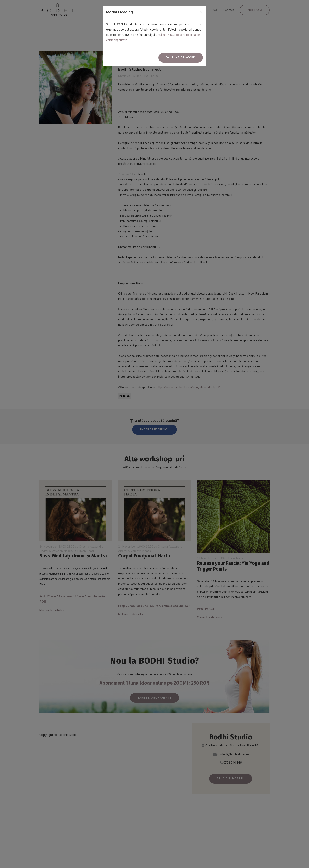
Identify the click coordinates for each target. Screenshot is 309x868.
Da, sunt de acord (181, 58)
